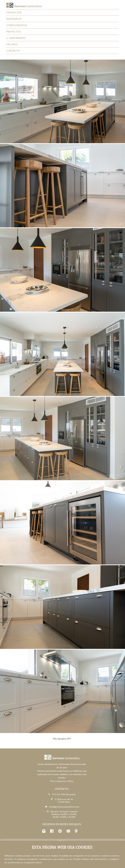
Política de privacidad (52, 846)
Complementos (17, 25)
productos (14, 12)
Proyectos (13, 32)
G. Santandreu (16, 38)
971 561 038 (58, 794)
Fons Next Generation (62, 851)
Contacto (13, 51)
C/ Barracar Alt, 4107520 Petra (64, 801)
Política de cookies (73, 846)
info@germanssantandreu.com (64, 807)
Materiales (14, 19)
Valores (12, 44)
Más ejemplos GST (62, 739)
